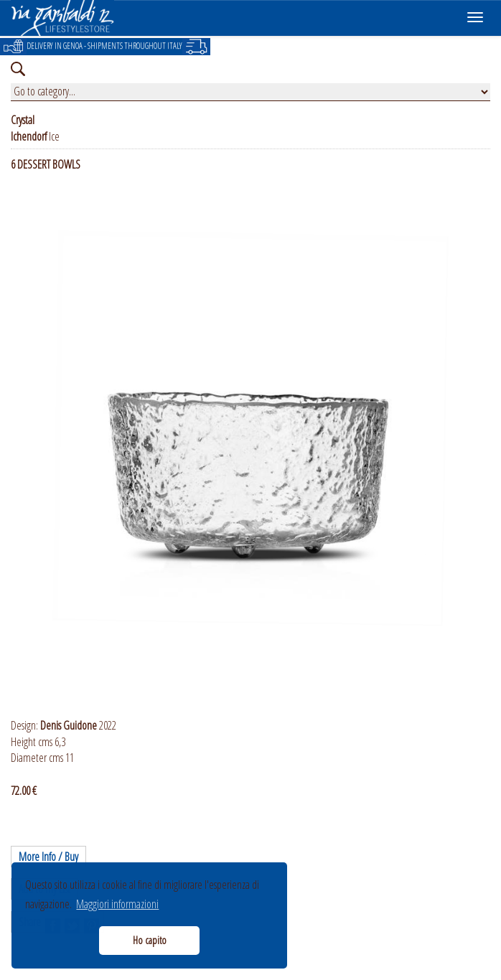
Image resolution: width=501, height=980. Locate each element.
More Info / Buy (48, 857)
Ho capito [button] (150, 940)
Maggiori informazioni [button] (117, 904)
